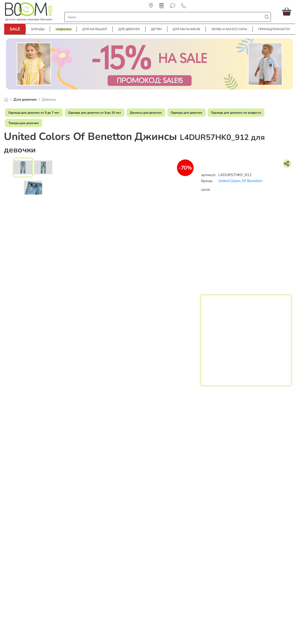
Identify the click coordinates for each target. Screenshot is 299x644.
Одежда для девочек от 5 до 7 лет (34, 113)
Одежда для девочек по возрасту (236, 113)
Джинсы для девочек (146, 113)
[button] (289, 11)
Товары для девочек (24, 123)
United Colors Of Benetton (240, 181)
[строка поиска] (165, 17)
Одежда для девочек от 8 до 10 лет (95, 113)
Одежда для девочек (186, 113)
